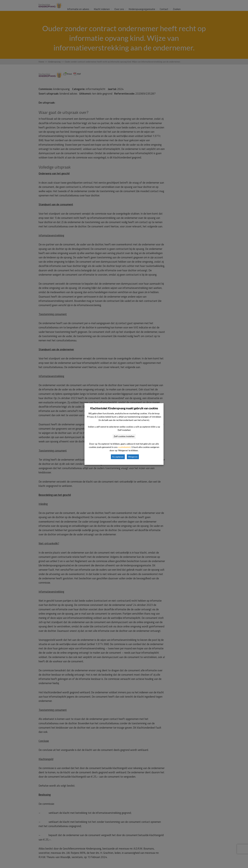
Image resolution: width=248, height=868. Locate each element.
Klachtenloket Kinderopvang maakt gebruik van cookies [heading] (124, 408)
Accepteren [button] (118, 457)
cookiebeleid (124, 447)
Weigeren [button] (133, 457)
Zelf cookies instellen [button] (124, 436)
